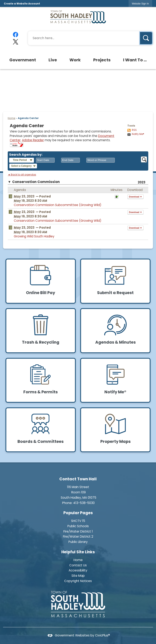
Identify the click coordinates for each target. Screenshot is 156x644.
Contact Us (78, 565)
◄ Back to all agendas (22, 175)
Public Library (78, 542)
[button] (146, 38)
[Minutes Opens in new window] (116, 198)
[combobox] (45, 160)
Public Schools (78, 526)
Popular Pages (78, 513)
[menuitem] (23, 60)
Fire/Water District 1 (78, 531)
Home (11, 118)
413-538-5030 (84, 503)
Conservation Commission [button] (36, 182)
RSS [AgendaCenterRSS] (134, 130)
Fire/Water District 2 (78, 536)
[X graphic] (16, 42)
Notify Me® (138, 134)
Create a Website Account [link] (22, 4)
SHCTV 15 (78, 521)
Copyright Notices (78, 581)
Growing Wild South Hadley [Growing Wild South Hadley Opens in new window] (34, 236)
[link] (140, 4)
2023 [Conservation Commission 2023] (142, 182)
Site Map (78, 576)
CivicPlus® (102, 635)
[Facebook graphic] (16, 35)
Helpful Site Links (78, 552)
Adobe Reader (33, 140)
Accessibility (78, 570)
